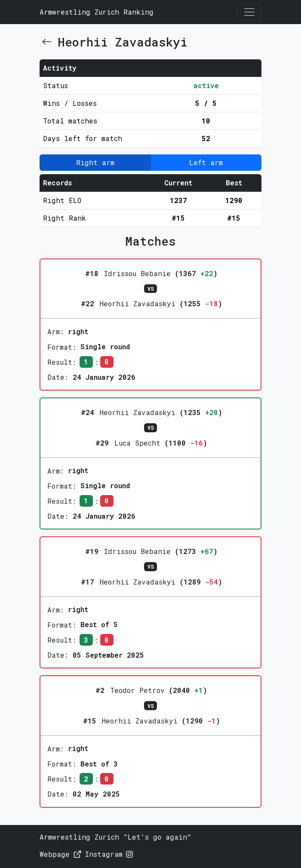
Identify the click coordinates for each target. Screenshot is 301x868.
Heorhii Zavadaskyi (138, 303)
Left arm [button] (206, 162)
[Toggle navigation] (249, 12)
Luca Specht (137, 443)
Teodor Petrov (137, 690)
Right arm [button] (95, 162)
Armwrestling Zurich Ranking (97, 12)
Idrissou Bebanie (137, 273)
